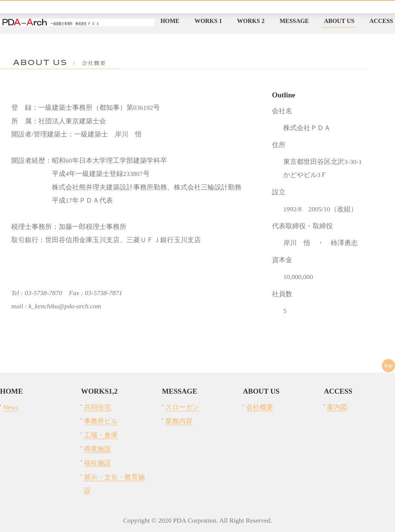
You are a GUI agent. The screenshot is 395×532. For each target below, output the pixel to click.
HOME (170, 21)
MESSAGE (294, 21)
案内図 (337, 407)
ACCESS (381, 21)
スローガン (182, 407)
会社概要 (260, 407)
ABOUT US (339, 21)
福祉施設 (97, 463)
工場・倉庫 (101, 435)
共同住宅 (97, 407)
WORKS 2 (251, 21)
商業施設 (97, 449)
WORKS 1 (208, 21)
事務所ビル (101, 421)
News (11, 407)
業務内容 (179, 421)
